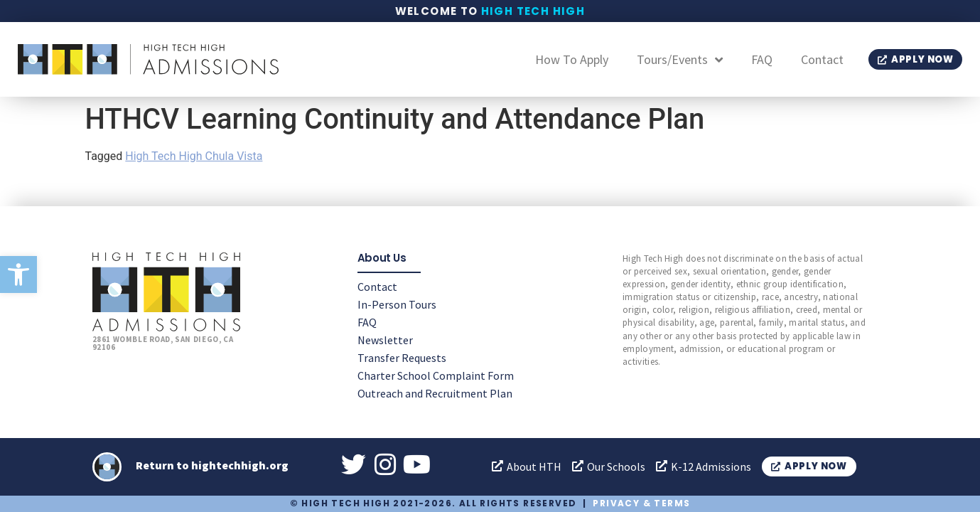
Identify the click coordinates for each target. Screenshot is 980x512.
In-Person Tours (397, 304)
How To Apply (572, 59)
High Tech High (533, 11)
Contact (822, 59)
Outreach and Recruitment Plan (435, 393)
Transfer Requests (402, 357)
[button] (18, 274)
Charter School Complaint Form (436, 375)
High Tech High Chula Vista (194, 156)
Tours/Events (680, 60)
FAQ (762, 59)
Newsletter (385, 339)
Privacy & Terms (641, 503)
